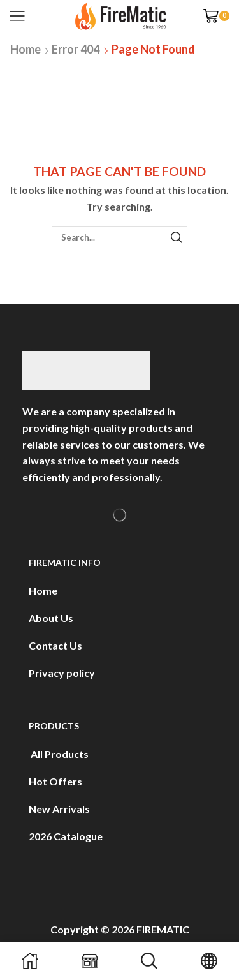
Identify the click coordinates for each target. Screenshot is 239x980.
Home (25, 49)
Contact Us (55, 645)
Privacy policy (62, 673)
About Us (51, 618)
